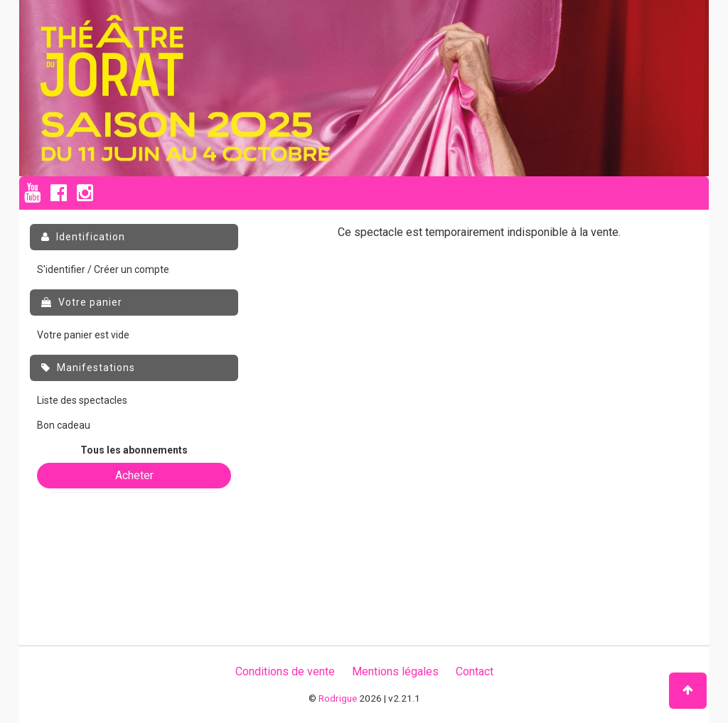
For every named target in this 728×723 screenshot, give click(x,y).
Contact (475, 671)
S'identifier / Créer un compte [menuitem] (103, 269)
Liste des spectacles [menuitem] (82, 400)
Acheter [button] (134, 475)
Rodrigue (338, 698)
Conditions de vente (285, 671)
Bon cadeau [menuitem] (64, 425)
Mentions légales (395, 671)
